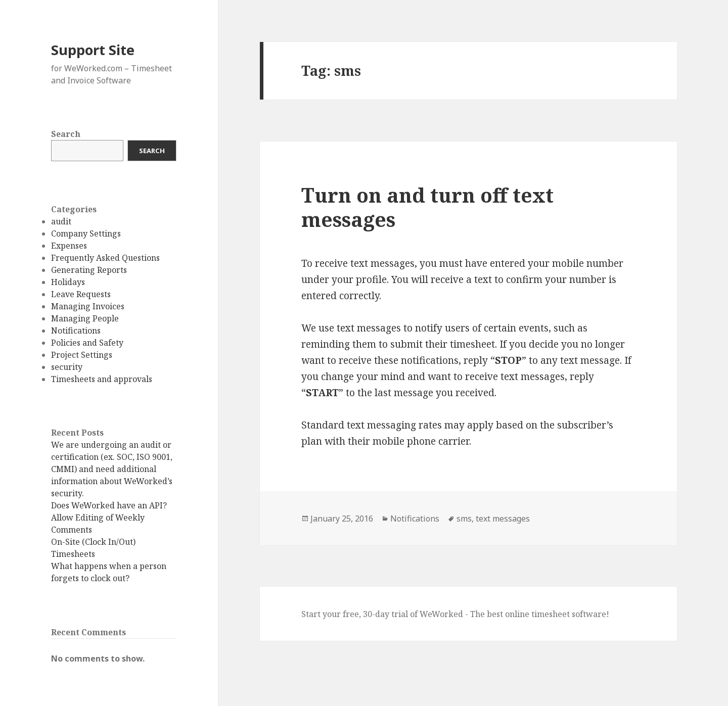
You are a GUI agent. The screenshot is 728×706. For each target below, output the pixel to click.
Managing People (85, 318)
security (67, 367)
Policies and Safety (87, 343)
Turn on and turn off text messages (427, 207)
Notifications (76, 331)
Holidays (68, 282)
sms (464, 519)
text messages (503, 519)
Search (66, 134)
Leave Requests (81, 294)
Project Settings (82, 355)
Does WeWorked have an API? (109, 505)
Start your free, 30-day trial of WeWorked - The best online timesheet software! (455, 614)
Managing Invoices (88, 306)
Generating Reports (89, 270)
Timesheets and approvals (102, 379)
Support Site (93, 50)
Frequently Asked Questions (105, 258)
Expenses (69, 246)
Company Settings (86, 233)
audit (61, 221)
